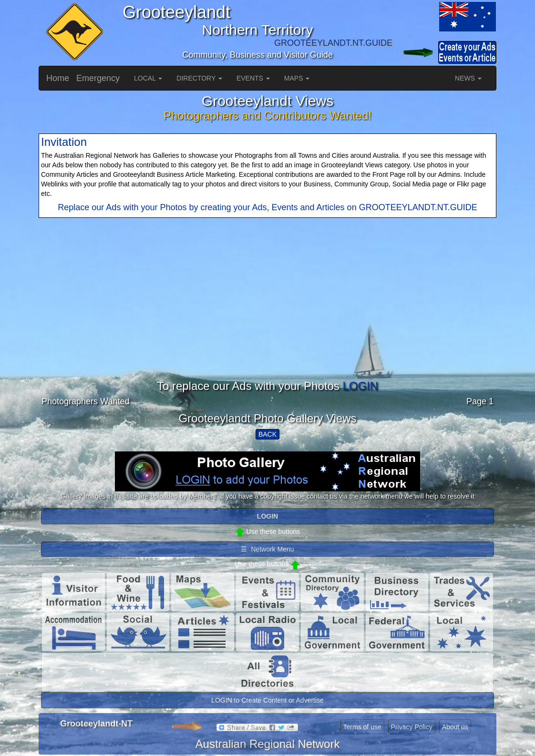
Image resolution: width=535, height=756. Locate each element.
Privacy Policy (412, 727)
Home (58, 78)
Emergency (98, 78)
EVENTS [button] (253, 78)
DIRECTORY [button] (199, 78)
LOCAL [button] (148, 78)
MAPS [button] (297, 78)
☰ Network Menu (267, 549)
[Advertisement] (267, 313)
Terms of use (362, 727)
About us (455, 727)
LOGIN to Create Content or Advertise (267, 700)
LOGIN (360, 386)
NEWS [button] (468, 78)
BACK (267, 434)
